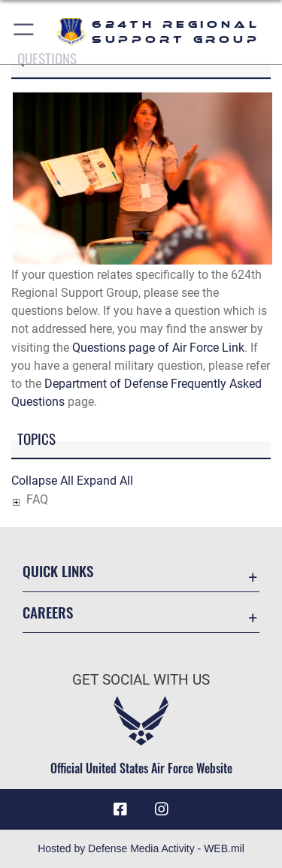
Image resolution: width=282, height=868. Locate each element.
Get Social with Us (141, 680)
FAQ (37, 499)
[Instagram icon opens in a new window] (162, 809)
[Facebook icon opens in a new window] (120, 809)
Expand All (105, 481)
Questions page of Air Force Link (158, 348)
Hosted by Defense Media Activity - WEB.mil (141, 848)
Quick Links (58, 571)
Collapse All (42, 481)
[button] (24, 32)
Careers (48, 612)
